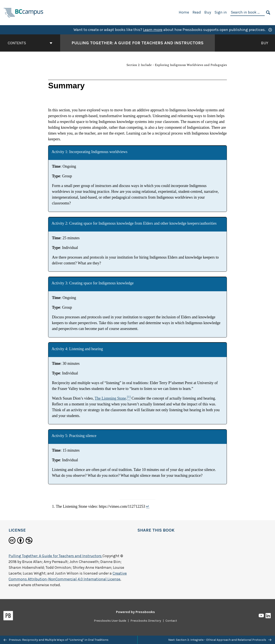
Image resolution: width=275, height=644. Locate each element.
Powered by (135, 612)
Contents (30, 43)
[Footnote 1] (129, 398)
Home (184, 12)
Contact (171, 621)
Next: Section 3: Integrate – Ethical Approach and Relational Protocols (220, 640)
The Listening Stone (110, 398)
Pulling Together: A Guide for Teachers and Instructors (56, 556)
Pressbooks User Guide (110, 621)
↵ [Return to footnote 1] (148, 506)
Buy (208, 12)
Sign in (221, 12)
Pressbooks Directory (146, 621)
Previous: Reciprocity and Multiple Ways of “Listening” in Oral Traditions (56, 640)
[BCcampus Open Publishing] (24, 12)
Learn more (153, 30)
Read (197, 12)
